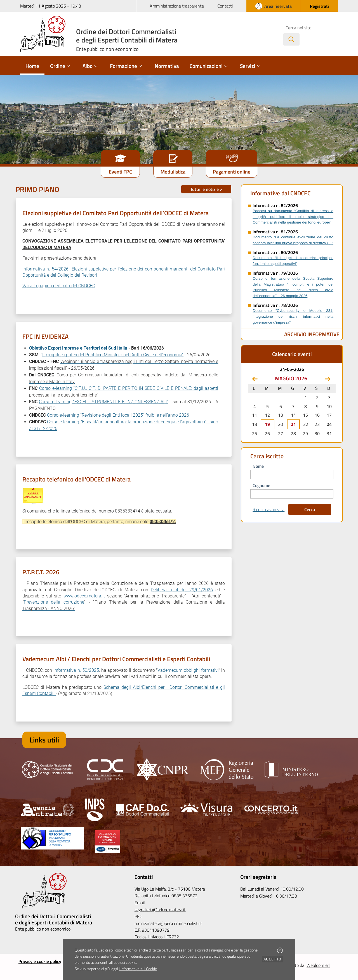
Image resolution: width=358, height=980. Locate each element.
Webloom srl (318, 965)
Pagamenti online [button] (232, 172)
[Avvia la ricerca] (291, 39)
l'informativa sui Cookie (138, 969)
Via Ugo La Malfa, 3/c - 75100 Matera (170, 889)
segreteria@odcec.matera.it (160, 910)
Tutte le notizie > (206, 189)
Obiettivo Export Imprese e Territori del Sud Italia (79, 348)
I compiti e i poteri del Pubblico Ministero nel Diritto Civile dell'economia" (113, 355)
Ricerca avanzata (268, 509)
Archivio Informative (312, 334)
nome (258, 466)
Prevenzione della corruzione (54, 602)
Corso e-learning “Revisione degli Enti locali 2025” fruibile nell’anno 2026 (118, 415)
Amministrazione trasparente (177, 6)
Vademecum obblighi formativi (188, 670)
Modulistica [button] (173, 172)
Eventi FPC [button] (120, 172)
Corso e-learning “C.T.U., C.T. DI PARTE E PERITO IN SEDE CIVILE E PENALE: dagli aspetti (129, 388)
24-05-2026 (292, 369)
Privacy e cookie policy (40, 961)
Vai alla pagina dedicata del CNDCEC (59, 286)
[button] (280, 950)
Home (32, 66)
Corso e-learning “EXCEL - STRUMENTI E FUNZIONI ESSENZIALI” (103, 402)
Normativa (167, 66)
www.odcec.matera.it (84, 596)
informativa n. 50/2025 (76, 670)
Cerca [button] (310, 509)
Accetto (273, 959)
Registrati (319, 6)
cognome (261, 485)
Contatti (225, 6)
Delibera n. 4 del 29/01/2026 (182, 590)
